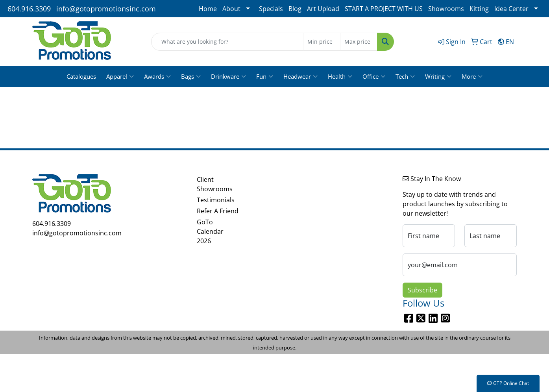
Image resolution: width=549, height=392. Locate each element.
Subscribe (422, 290)
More (472, 76)
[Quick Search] (227, 42)
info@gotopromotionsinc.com (106, 9)
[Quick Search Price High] (359, 42)
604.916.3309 (29, 9)
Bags (191, 76)
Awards (157, 76)
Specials (271, 9)
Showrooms (446, 9)
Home (208, 9)
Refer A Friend (218, 211)
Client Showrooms (215, 184)
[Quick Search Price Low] (322, 42)
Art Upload (323, 9)
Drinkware (228, 76)
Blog (295, 9)
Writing (438, 76)
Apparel (120, 76)
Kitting (479, 9)
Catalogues (81, 76)
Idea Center (511, 9)
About (231, 9)
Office (374, 76)
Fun (265, 76)
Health (340, 76)
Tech (405, 76)
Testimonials (216, 200)
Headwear (300, 76)
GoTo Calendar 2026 (210, 231)
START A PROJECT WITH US (384, 9)
